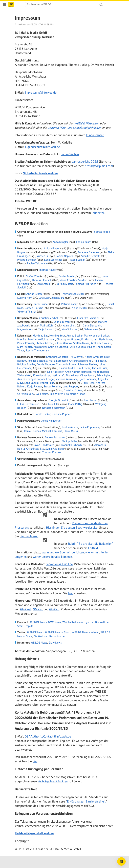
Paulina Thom (95, 347)
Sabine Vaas (91, 329)
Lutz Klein (44, 298)
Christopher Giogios (68, 339)
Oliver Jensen (88, 375)
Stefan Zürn (33, 276)
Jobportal (98, 213)
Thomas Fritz (99, 368)
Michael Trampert (52, 431)
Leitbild (93, 548)
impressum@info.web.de (41, 93)
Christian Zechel (48, 318)
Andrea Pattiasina (55, 437)
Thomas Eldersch (42, 280)
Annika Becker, (75, 336)
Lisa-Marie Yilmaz (74, 394)
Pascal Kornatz (26, 343)
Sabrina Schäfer (34, 294)
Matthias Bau (40, 336)
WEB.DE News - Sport (58, 632)
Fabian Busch (84, 242)
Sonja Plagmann (55, 449)
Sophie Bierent (62, 322)
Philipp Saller (69, 441)
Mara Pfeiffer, (25, 347)
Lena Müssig (31, 383)
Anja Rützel (40, 347)
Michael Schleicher (74, 294)
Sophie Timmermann (37, 350)
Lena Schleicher (53, 260)
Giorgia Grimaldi (58, 400)
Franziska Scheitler (88, 318)
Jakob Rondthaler (44, 445)
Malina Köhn (47, 325)
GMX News (55, 622)
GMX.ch (54, 609)
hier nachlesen (29, 536)
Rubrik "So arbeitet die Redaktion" (91, 544)
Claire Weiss (71, 431)
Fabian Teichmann (37, 263)
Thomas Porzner (52, 452)
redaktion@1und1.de (59, 564)
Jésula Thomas (32, 431)
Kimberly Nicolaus (101, 343)
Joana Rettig (75, 404)
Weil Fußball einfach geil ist (78, 622)
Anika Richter (80, 308)
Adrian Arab (92, 357)
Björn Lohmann (88, 379)
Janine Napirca (65, 256)
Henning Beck (57, 336)
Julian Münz (58, 298)
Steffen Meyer (81, 343)
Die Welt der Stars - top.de (49, 636)
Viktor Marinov (63, 343)
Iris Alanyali (77, 357)
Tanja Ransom (46, 329)
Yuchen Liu (43, 256)
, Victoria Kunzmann (66, 379)
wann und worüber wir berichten (63, 552)
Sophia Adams (70, 427)
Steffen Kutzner (44, 343)
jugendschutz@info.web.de (42, 147)
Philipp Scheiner (27, 260)
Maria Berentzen (58, 361)
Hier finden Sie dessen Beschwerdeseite (72, 528)
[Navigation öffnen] (4, 4)
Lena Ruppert (70, 386)
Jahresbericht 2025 (85, 162)
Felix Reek (89, 383)
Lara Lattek (43, 284)
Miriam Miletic (65, 284)
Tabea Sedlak (78, 260)
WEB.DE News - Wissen (85, 632)
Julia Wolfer (56, 394)
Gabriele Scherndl (58, 347)
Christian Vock (26, 394)
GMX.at (38, 609)
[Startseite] (11, 4)
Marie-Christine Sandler (73, 280)
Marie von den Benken (97, 336)
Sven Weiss (42, 394)
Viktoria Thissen (27, 312)
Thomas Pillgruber (85, 284)
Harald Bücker (42, 414)
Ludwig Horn (25, 298)
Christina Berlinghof (81, 361)
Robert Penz (47, 383)
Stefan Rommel (52, 386)
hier (71, 593)
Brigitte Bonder (26, 364)
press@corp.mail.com (99, 166)
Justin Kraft (58, 375)
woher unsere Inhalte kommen (52, 557)
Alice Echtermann (45, 339)
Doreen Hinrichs (34, 308)
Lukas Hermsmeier (28, 404)
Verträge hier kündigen (53, 781)
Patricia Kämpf (70, 304)
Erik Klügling (104, 375)
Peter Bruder (41, 304)
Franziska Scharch (71, 445)
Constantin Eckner (66, 364)
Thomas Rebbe (101, 232)
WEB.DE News (38, 622)
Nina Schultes (69, 329)
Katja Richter (35, 386)
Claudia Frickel (67, 368)
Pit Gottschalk (90, 339)
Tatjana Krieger (46, 379)
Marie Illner (72, 375)
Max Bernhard (25, 339)
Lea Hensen (91, 400)
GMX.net (26, 609)
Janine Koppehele (90, 427)
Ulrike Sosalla (78, 347)
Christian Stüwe (73, 390)
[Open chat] (121, 861)
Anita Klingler (60, 242)
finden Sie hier (70, 154)
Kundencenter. (95, 135)
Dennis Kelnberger (51, 421)
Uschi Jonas (106, 339)
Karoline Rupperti (62, 414)
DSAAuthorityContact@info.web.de (48, 737)
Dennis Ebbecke (46, 364)
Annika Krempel (26, 379)
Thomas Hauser (48, 270)
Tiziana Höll (24, 375)
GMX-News (55, 643)
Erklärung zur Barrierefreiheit (86, 802)
